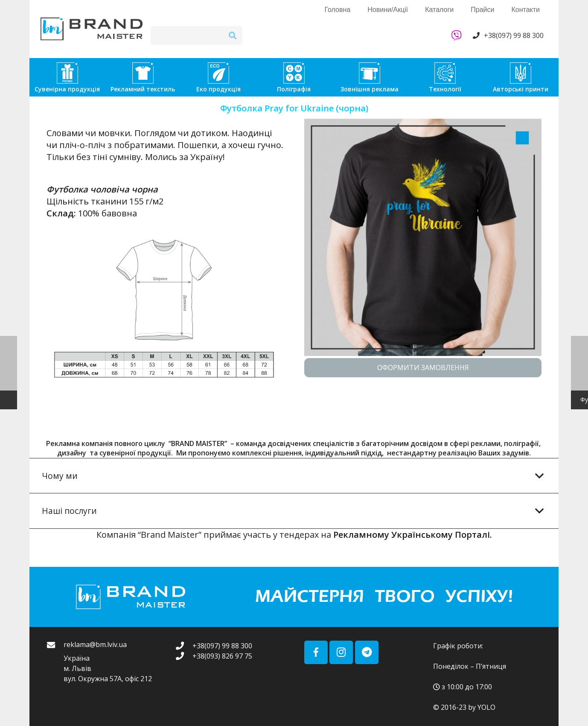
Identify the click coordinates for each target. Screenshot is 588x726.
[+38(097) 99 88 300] (184, 646)
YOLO (486, 707)
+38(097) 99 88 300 (514, 35)
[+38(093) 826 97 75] (184, 656)
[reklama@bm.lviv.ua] (55, 662)
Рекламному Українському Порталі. (413, 535)
